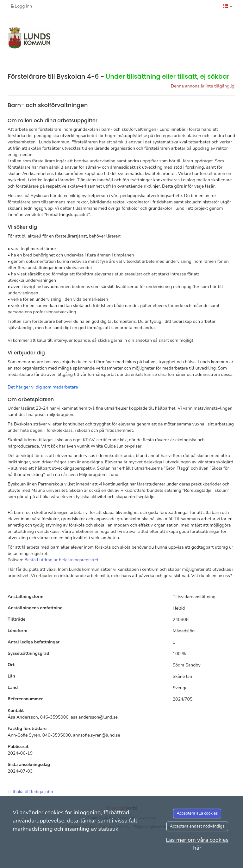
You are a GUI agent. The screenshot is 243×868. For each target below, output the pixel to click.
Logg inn (21, 6)
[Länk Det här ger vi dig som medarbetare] (43, 387)
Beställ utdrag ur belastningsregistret (62, 560)
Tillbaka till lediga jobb (30, 792)
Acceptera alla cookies (197, 813)
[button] (227, 6)
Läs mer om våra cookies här (197, 844)
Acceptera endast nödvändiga (197, 826)
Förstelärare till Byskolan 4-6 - (118, 76)
